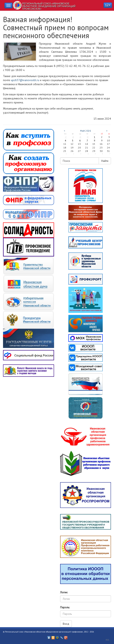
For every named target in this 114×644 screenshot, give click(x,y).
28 (73, 137)
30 (88, 137)
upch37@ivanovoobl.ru (25, 80)
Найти (105, 161)
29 (80, 137)
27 (66, 137)
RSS (107, 640)
